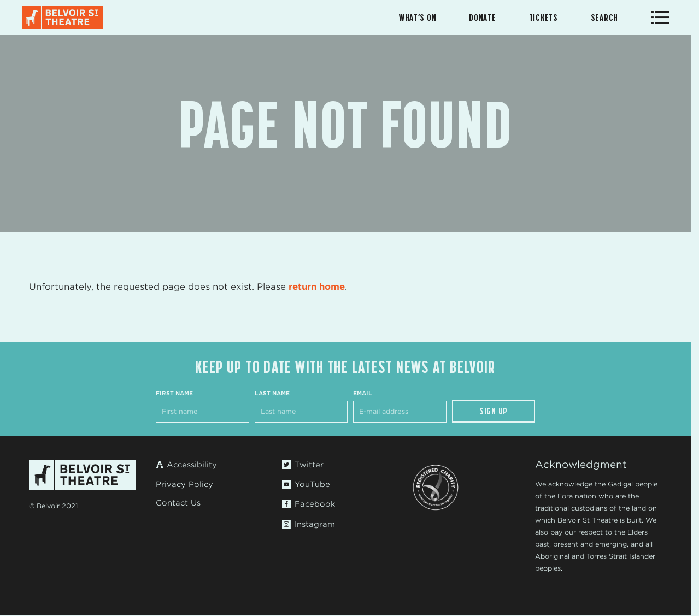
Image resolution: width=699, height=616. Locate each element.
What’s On (418, 17)
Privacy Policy (184, 484)
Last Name (272, 393)
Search (604, 17)
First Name (174, 393)
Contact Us (178, 503)
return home (317, 287)
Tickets (544, 17)
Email (363, 393)
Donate (482, 17)
